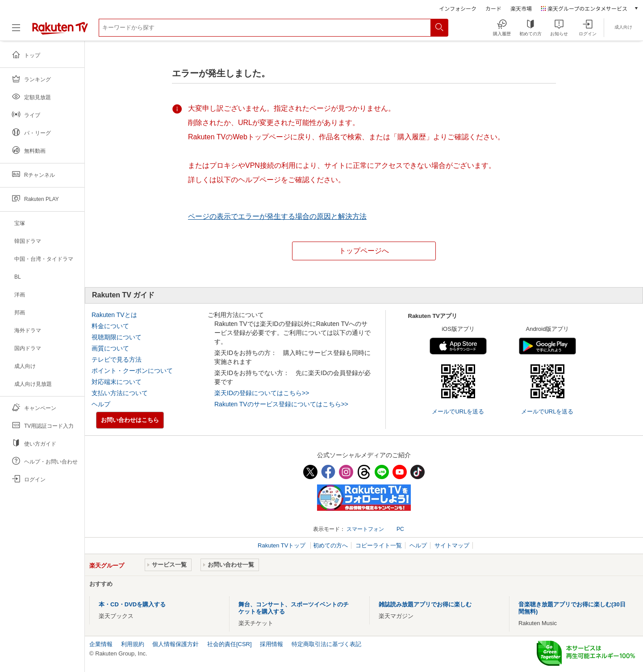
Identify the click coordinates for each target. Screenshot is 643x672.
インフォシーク (458, 8)
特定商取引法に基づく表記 (326, 644)
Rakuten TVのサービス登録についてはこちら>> (281, 404)
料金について (110, 326)
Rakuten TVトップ (282, 545)
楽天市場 (521, 8)
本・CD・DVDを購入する (132, 604)
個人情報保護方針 (175, 644)
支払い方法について (120, 393)
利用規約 (133, 644)
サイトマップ (452, 545)
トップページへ (364, 251)
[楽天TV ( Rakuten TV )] (60, 33)
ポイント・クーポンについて (132, 371)
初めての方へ (330, 545)
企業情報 (101, 644)
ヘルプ (101, 404)
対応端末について (117, 382)
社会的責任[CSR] (230, 644)
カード (493, 8)
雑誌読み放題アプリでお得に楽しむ (425, 604)
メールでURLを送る (458, 411)
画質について (110, 348)
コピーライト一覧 (379, 545)
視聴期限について (117, 337)
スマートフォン (365, 529)
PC (400, 529)
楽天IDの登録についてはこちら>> (262, 393)
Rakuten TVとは (114, 315)
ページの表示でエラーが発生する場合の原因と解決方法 (277, 216)
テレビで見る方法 (117, 359)
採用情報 (271, 644)
